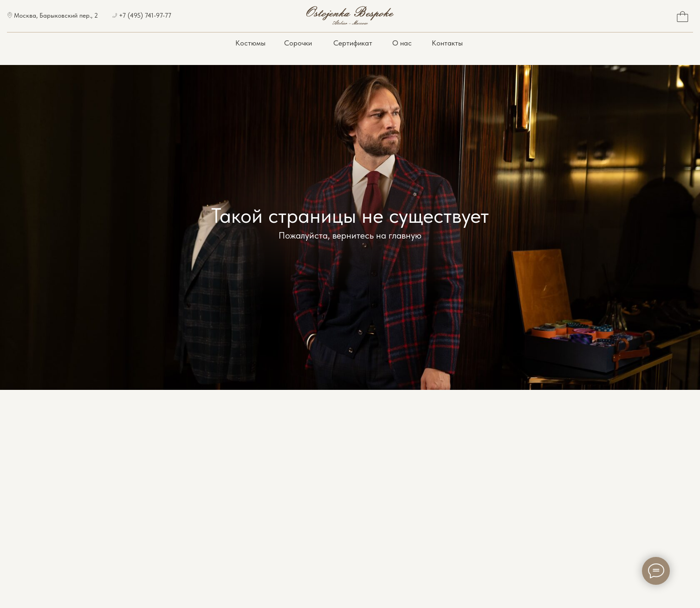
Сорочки (298, 43)
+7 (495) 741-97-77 (145, 15)
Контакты (447, 43)
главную (405, 235)
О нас (402, 43)
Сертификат (353, 43)
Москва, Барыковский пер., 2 (56, 15)
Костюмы (250, 43)
